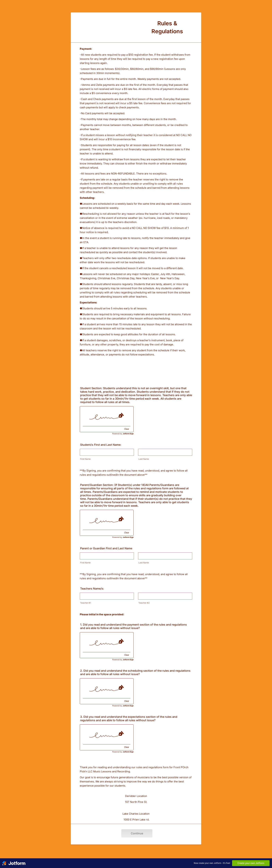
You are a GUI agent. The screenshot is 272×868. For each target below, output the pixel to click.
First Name (85, 459)
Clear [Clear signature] (127, 429)
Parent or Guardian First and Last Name (106, 548)
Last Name (144, 459)
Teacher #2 (144, 603)
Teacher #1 (86, 603)
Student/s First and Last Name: (101, 445)
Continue (137, 833)
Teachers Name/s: (92, 588)
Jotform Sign (128, 434)
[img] (107, 416)
